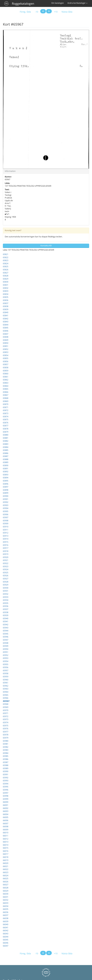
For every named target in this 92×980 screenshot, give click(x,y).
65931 (6, 591)
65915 (6, 542)
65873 (6, 413)
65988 (6, 765)
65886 (6, 453)
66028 (6, 888)
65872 (6, 410)
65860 (6, 374)
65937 (6, 609)
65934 (6, 600)
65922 (6, 563)
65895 (6, 481)
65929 (6, 585)
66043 (6, 934)
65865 (6, 389)
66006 (6, 820)
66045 (6, 940)
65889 (6, 462)
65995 (6, 787)
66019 (6, 860)
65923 (6, 566)
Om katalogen (58, 3)
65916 (6, 545)
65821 (6, 254)
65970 (6, 710)
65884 (6, 447)
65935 (6, 603)
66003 (6, 811)
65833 (6, 291)
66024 (6, 876)
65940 (6, 618)
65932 (6, 594)
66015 (6, 848)
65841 (6, 316)
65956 (6, 667)
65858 (6, 368)
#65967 (6, 701)
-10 (37, 12)
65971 (6, 713)
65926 (6, 576)
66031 (6, 897)
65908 (6, 521)
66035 (6, 909)
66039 (6, 921)
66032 (6, 900)
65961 (6, 683)
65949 (6, 646)
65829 (6, 279)
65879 (6, 432)
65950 (6, 649)
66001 (6, 805)
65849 (6, 340)
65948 (6, 643)
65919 (6, 554)
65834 (6, 294)
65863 (6, 383)
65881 (6, 438)
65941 (6, 621)
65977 (6, 732)
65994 (6, 784)
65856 (6, 361)
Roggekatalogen (23, 3)
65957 (6, 670)
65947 (6, 640)
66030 (6, 894)
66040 (6, 924)
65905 (6, 511)
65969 (6, 707)
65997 (6, 793)
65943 (6, 628)
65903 (6, 505)
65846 (6, 331)
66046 (6, 943)
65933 (6, 597)
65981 (6, 744)
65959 (6, 677)
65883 (6, 444)
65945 (6, 634)
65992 (6, 778)
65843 (6, 322)
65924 (6, 569)
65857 (6, 364)
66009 (6, 830)
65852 (6, 349)
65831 (6, 285)
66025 (6, 878)
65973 (6, 719)
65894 (6, 478)
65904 (6, 508)
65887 (6, 456)
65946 (6, 637)
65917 (6, 548)
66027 (6, 885)
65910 (6, 527)
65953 (6, 658)
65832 (6, 288)
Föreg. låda (25, 12)
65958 (6, 673)
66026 (6, 882)
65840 (6, 312)
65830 (6, 282)
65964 (6, 692)
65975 (6, 726)
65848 (6, 337)
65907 (6, 517)
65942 (6, 625)
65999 (6, 799)
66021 (6, 866)
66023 (6, 872)
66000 (6, 802)
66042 (6, 931)
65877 (6, 426)
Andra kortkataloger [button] (77, 3)
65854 (6, 355)
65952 (6, 655)
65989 (6, 768)
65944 (6, 631)
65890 (6, 465)
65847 (6, 334)
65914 (6, 539)
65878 (6, 429)
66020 (6, 863)
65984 (6, 753)
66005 (6, 817)
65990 (6, 771)
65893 (6, 475)
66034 (6, 906)
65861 (6, 377)
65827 (6, 273)
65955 (6, 664)
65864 (6, 386)
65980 (6, 741)
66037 (6, 915)
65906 (6, 514)
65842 (6, 319)
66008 (6, 826)
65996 (6, 790)
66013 (6, 842)
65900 (6, 496)
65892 (6, 472)
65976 (6, 729)
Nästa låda (67, 12)
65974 (6, 722)
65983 (6, 750)
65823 (6, 260)
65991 (6, 774)
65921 (6, 560)
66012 (6, 839)
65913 (6, 536)
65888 (6, 459)
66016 (6, 851)
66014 (6, 845)
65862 (6, 380)
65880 (6, 435)
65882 (6, 441)
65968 (6, 704)
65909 (6, 524)
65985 (6, 756)
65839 (6, 309)
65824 (6, 264)
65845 (6, 328)
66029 (6, 891)
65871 (6, 407)
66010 (6, 833)
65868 (6, 398)
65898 (6, 490)
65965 (6, 695)
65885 (6, 450)
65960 (6, 680)
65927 (6, 579)
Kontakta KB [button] (46, 246)
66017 (6, 854)
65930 (6, 588)
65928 (6, 582)
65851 (6, 346)
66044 (6, 937)
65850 (6, 343)
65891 (6, 469)
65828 (6, 276)
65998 (6, 796)
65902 (6, 502)
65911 (6, 530)
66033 (6, 903)
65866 (6, 392)
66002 (6, 808)
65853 (6, 352)
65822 (6, 257)
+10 (56, 12)
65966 (6, 698)
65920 (6, 557)
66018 (6, 857)
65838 (6, 306)
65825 (6, 266)
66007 (6, 824)
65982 (6, 747)
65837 (6, 303)
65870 (6, 404)
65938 (6, 612)
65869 (6, 401)
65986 (6, 759)
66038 (6, 918)
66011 (6, 836)
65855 (6, 358)
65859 (6, 371)
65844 (6, 325)
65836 (6, 300)
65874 (6, 417)
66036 (6, 912)
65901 (6, 499)
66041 (6, 928)
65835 (6, 297)
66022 (6, 869)
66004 (6, 814)
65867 (6, 395)
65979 (6, 738)
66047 (6, 946)
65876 (6, 423)
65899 (6, 493)
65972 (6, 716)
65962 (6, 686)
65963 (6, 689)
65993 (6, 781)
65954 (6, 661)
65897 (6, 487)
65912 (6, 533)
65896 (6, 484)
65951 (6, 652)
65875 (6, 420)
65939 (6, 615)
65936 (6, 606)
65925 (6, 573)
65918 (6, 551)
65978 (6, 735)
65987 (6, 762)
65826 (6, 270)
